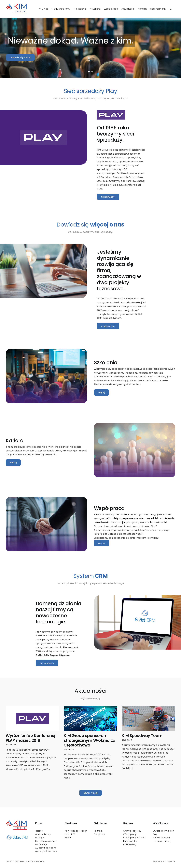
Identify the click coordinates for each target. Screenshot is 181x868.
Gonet (68, 838)
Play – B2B (70, 834)
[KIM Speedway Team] (148, 719)
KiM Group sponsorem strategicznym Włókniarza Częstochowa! (90, 740)
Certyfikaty (99, 834)
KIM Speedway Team (142, 736)
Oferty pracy (130, 834)
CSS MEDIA (170, 862)
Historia (39, 831)
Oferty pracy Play (132, 831)
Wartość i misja (43, 834)
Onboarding (130, 844)
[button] (171, 9)
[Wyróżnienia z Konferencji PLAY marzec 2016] (33, 719)
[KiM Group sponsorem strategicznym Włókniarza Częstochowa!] (90, 719)
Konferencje (41, 844)
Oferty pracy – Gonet (134, 838)
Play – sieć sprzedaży (76, 831)
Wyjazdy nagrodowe (46, 848)
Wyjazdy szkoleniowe (46, 851)
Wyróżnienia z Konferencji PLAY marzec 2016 (31, 738)
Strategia (40, 838)
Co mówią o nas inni (46, 841)
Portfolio (98, 831)
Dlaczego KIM (130, 841)
